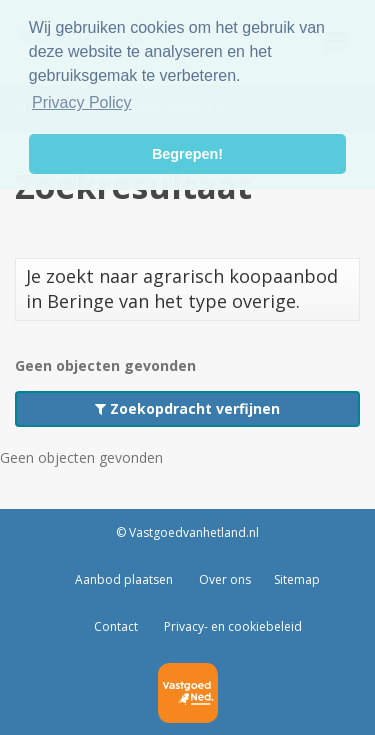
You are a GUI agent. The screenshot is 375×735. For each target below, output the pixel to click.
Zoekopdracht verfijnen (187, 408)
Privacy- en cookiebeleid (231, 626)
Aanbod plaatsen (124, 579)
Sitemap (297, 579)
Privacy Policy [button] (82, 102)
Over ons (223, 579)
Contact (116, 626)
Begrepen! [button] (187, 154)
